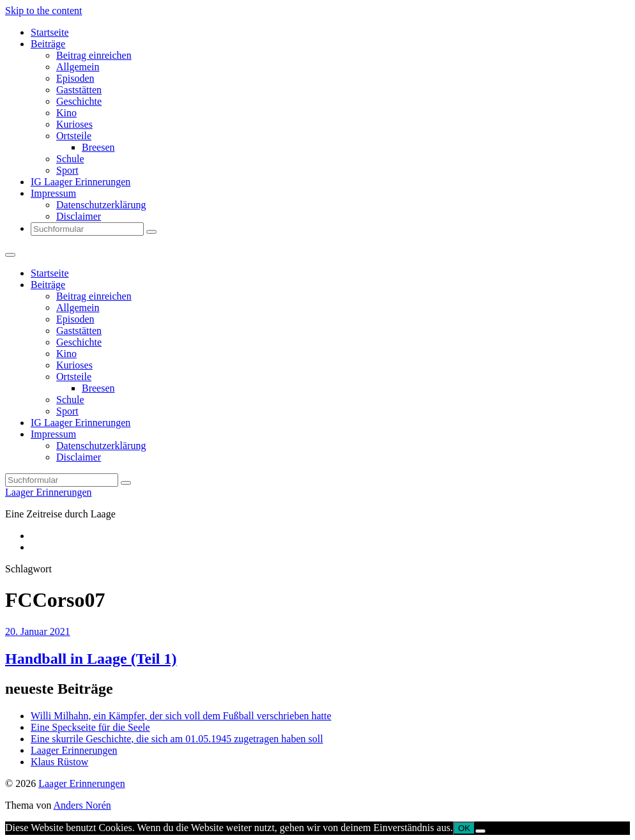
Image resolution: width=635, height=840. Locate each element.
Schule (70, 159)
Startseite (50, 32)
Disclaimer (79, 216)
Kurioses (74, 124)
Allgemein (78, 67)
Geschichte (79, 101)
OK (464, 828)
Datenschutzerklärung (101, 205)
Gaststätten (79, 90)
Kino (66, 113)
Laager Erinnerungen (48, 492)
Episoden (75, 78)
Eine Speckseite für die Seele (90, 727)
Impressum (53, 193)
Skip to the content (43, 11)
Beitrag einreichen (94, 55)
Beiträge (48, 44)
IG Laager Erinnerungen (80, 182)
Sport (67, 170)
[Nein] (480, 831)
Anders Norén (82, 805)
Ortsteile (74, 136)
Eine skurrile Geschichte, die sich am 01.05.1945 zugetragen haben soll (177, 739)
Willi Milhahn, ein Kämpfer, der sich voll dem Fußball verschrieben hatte (181, 716)
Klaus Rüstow (59, 762)
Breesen (98, 147)
